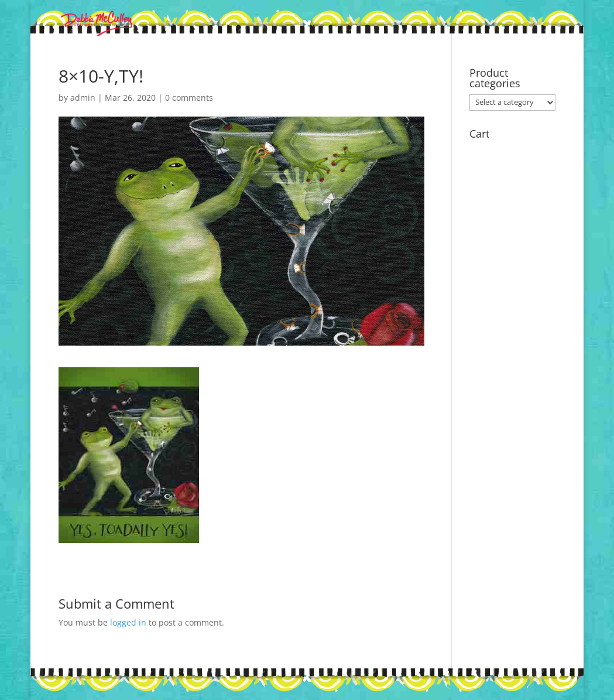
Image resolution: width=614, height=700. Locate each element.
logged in (128, 622)
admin (83, 98)
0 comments (189, 98)
